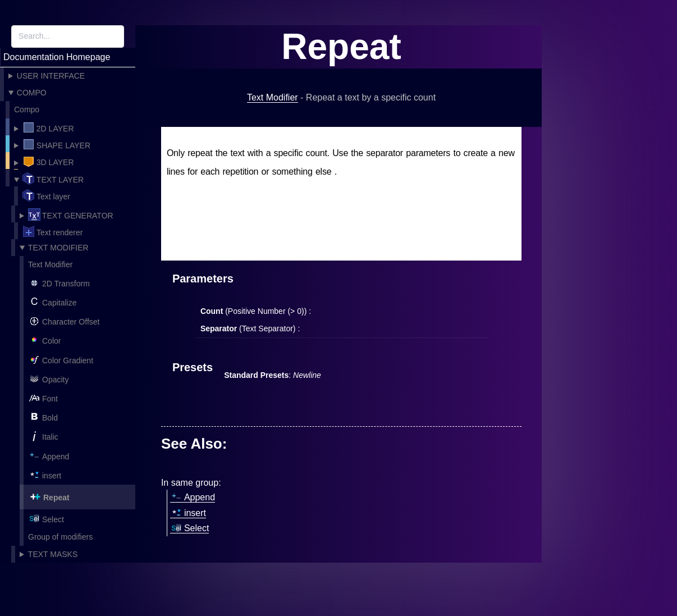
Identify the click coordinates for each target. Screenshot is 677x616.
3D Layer (48, 161)
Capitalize (52, 301)
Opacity (48, 378)
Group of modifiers (60, 537)
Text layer (53, 178)
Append (49, 455)
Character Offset (64, 321)
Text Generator (71, 214)
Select (46, 518)
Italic (43, 436)
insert (45, 474)
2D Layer (48, 127)
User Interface (51, 76)
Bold (43, 417)
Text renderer (52, 231)
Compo (32, 93)
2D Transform (59, 282)
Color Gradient (61, 359)
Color (44, 340)
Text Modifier (58, 247)
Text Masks (53, 554)
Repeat (49, 496)
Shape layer (56, 144)
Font (43, 397)
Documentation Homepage (57, 57)
